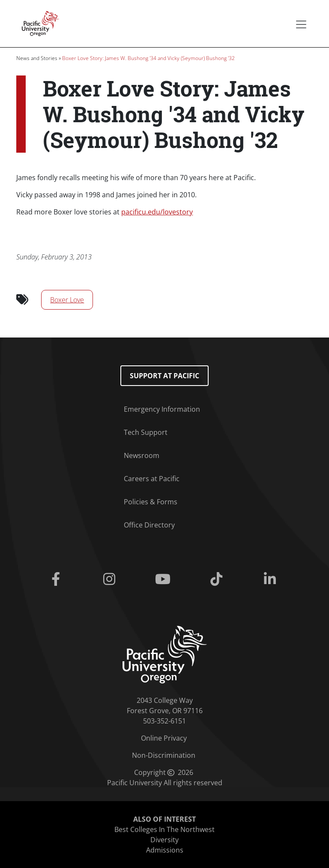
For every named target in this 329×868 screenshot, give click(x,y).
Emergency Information (162, 409)
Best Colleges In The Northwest (164, 829)
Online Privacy (164, 738)
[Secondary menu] (301, 24)
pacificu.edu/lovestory (157, 212)
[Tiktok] (218, 579)
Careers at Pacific (152, 479)
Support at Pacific (164, 376)
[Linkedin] (272, 579)
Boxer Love (67, 300)
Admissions (165, 850)
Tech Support (146, 432)
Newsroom (142, 455)
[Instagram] (111, 579)
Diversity (164, 840)
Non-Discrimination (164, 755)
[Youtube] (164, 579)
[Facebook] (57, 579)
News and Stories (37, 58)
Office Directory (149, 525)
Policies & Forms (151, 502)
